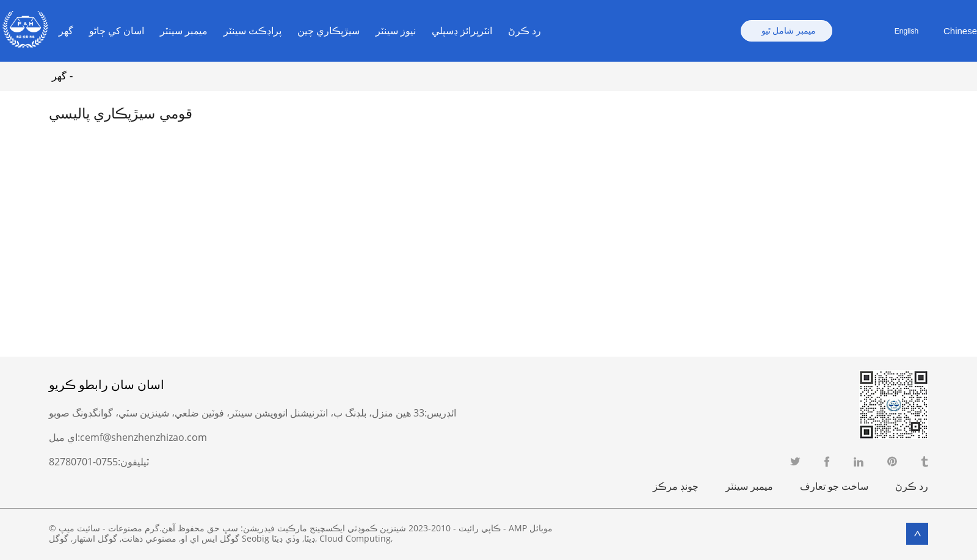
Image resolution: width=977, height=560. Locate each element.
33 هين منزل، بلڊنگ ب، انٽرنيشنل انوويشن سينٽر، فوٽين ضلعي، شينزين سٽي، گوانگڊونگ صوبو (237, 413)
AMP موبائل (531, 528)
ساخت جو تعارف (834, 486)
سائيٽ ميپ (79, 528)
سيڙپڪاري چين (329, 31)
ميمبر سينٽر (184, 31)
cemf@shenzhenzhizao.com (143, 437)
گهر (66, 31)
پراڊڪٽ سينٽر (252, 31)
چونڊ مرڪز (676, 486)
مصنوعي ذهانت (149, 538)
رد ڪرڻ (525, 31)
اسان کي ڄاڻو (117, 31)
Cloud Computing (355, 538)
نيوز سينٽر (396, 31)
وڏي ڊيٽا (286, 538)
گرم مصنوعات (134, 528)
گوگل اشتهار (95, 538)
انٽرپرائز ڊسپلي (462, 31)
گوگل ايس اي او (210, 538)
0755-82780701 (83, 462)
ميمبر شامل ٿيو (789, 31)
